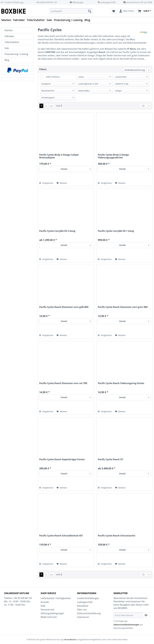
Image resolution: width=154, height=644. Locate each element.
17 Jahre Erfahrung (12, 2)
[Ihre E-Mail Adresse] (128, 615)
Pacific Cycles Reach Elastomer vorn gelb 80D (64, 307)
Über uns (82, 610)
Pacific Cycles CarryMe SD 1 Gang (116, 231)
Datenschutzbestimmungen (126, 625)
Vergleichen (46, 183)
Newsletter (83, 606)
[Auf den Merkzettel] (62, 183)
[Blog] (88, 20)
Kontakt (45, 602)
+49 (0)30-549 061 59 (46, 2)
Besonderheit (48, 91)
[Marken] (7, 20)
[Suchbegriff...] (71, 11)
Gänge (118, 91)
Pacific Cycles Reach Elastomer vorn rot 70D (63, 383)
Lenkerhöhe (121, 77)
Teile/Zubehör (12, 42)
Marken (9, 30)
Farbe (81, 77)
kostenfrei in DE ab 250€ (138, 2)
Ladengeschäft (108, 2)
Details (76, 169)
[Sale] (50, 20)
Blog (7, 60)
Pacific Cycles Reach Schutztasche (116, 536)
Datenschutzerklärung (89, 613)
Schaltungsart (48, 98)
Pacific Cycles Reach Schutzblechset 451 (61, 536)
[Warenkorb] (144, 11)
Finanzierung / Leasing (16, 54)
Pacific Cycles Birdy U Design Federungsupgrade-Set (113, 156)
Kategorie (46, 84)
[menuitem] (71, 12)
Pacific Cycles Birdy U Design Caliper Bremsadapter (59, 156)
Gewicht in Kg (122, 84)
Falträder (9, 36)
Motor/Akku (84, 91)
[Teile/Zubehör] (37, 20)
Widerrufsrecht (49, 617)
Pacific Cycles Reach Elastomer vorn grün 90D (123, 307)
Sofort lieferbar (53, 77)
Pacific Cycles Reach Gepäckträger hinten (62, 459)
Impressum (83, 617)
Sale (7, 48)
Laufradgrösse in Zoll (88, 84)
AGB (43, 606)
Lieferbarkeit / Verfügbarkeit (56, 598)
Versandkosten (70, 640)
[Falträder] (20, 20)
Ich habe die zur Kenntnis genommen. (128, 625)
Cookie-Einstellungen (88, 598)
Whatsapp (78, 2)
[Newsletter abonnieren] (146, 615)
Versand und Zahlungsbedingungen (52, 611)
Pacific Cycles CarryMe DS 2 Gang (57, 231)
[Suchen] (90, 11)
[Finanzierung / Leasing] (69, 20)
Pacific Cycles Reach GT (111, 459)
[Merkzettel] (114, 11)
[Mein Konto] (127, 11)
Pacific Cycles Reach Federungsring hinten (121, 383)
